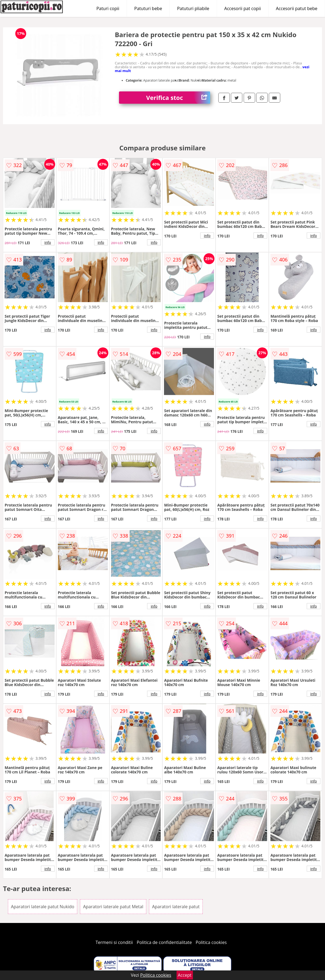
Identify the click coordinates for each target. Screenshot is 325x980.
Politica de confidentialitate (164, 942)
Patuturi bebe (148, 8)
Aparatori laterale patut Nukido (43, 907)
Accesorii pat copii (243, 8)
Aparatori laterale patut (176, 907)
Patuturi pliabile (193, 8)
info (48, 242)
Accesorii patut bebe (297, 8)
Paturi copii (108, 8)
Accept (185, 975)
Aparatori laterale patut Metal (113, 907)
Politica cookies (211, 942)
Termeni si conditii (114, 942)
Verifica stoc (178, 98)
